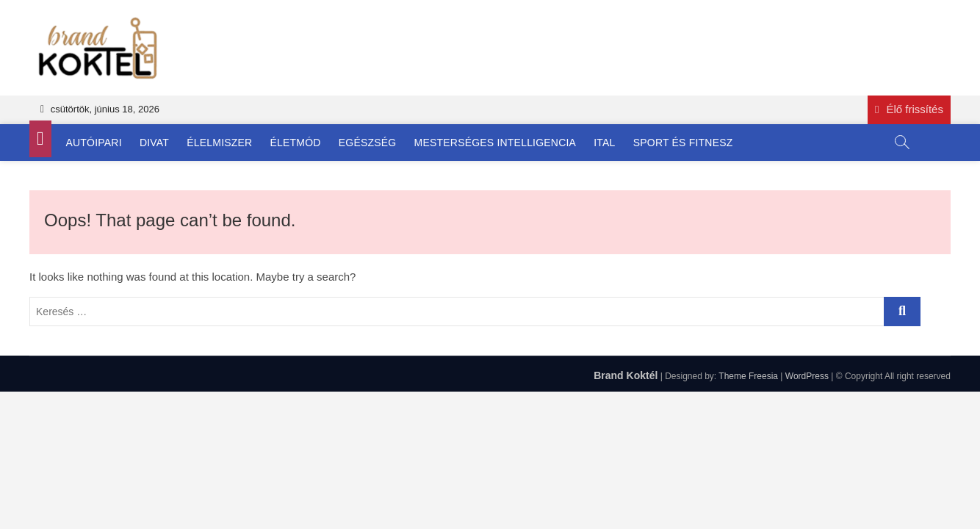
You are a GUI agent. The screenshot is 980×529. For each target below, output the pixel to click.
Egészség (368, 143)
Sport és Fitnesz (683, 143)
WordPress (807, 376)
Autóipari (94, 143)
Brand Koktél (626, 375)
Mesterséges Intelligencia (496, 143)
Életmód (296, 143)
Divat (154, 143)
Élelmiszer (219, 143)
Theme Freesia (748, 376)
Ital (604, 143)
